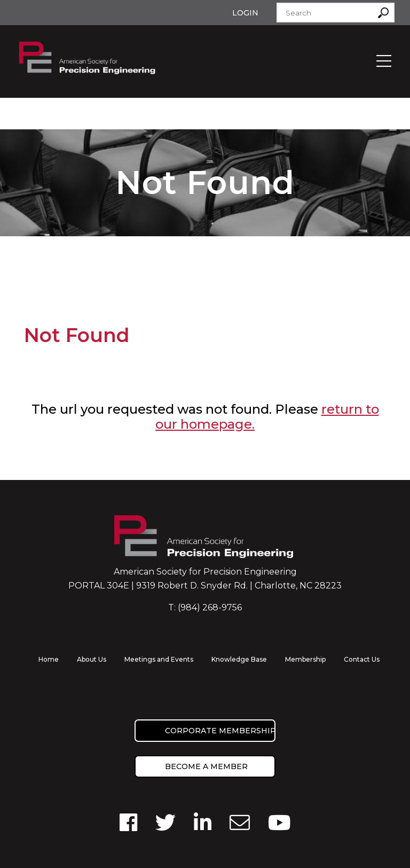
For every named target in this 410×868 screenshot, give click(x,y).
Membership (305, 659)
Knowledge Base (239, 659)
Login (245, 13)
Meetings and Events (159, 659)
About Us (92, 659)
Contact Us (362, 659)
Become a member (206, 766)
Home (49, 659)
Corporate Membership (220, 731)
